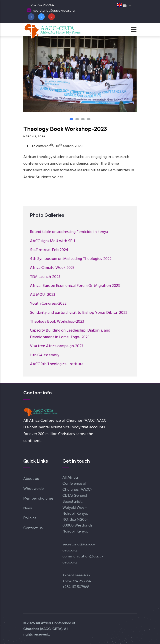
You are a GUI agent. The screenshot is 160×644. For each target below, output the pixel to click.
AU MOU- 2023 (43, 295)
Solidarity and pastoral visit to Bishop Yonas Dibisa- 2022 (79, 313)
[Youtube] (52, 17)
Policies (30, 518)
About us (31, 479)
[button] (71, 119)
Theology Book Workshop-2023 (57, 322)
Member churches (38, 498)
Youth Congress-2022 (48, 304)
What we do (34, 489)
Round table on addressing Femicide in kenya (69, 232)
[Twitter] (41, 17)
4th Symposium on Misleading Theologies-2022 (71, 259)
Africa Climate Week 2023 (52, 268)
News (28, 508)
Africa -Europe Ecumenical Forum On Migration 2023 (75, 286)
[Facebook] (31, 17)
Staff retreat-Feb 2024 (49, 250)
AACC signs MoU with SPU (53, 241)
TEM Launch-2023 (45, 277)
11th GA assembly (45, 355)
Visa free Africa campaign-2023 (57, 346)
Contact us (33, 528)
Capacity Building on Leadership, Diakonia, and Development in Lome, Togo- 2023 (70, 334)
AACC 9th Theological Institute (57, 364)
